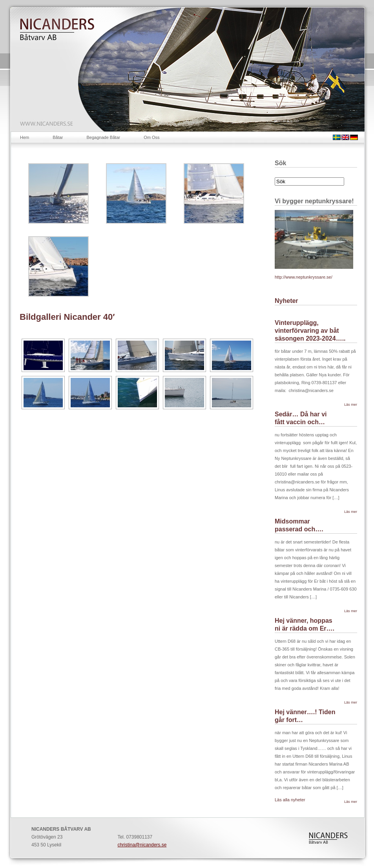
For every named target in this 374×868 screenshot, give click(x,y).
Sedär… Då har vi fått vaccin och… (301, 418)
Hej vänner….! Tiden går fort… (305, 716)
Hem (25, 137)
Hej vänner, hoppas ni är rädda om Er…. (305, 625)
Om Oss (151, 137)
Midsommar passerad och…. (299, 525)
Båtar (58, 137)
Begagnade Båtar (104, 137)
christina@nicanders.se (142, 845)
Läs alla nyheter (290, 800)
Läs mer (351, 405)
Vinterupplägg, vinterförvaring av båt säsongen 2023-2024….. (310, 331)
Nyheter (286, 301)
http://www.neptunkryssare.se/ (304, 277)
